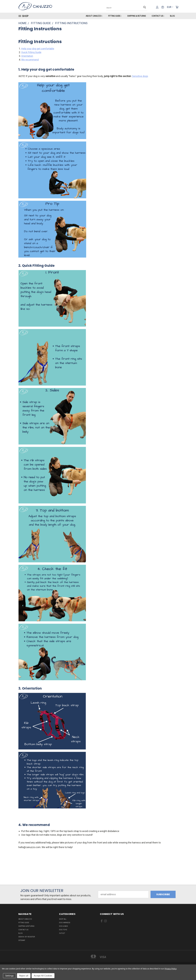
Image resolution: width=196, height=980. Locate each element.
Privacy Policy (170, 969)
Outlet (62, 933)
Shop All (63, 919)
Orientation (27, 56)
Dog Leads (63, 926)
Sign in (21, 937)
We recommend (30, 60)
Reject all (24, 976)
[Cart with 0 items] (177, 7)
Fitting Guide (115, 16)
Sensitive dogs (140, 76)
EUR (170, 7)
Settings (9, 976)
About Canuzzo (94, 16)
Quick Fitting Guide (31, 52)
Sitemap (22, 940)
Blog (172, 16)
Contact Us (158, 16)
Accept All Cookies (43, 976)
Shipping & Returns (137, 16)
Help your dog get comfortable (38, 49)
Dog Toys (63, 930)
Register (31, 937)
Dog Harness (65, 923)
